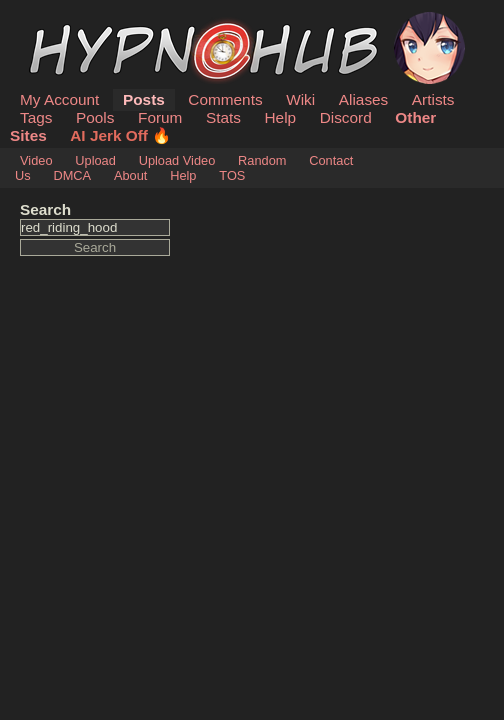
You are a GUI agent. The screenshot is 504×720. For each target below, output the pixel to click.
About (130, 175)
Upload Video (177, 160)
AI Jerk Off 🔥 (120, 135)
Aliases (364, 99)
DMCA (72, 175)
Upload (95, 160)
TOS (232, 175)
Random (262, 160)
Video (36, 160)
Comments (225, 99)
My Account (59, 99)
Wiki (300, 99)
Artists (433, 99)
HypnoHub (75, 23)
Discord (346, 117)
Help (281, 117)
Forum (160, 117)
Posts (144, 99)
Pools (95, 117)
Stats (223, 117)
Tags (36, 117)
